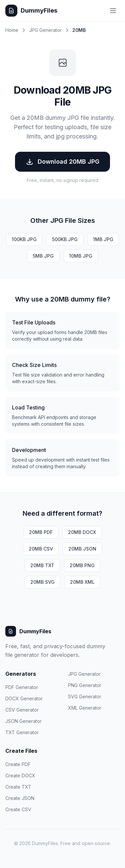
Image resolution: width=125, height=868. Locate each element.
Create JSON (20, 798)
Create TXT (18, 787)
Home (12, 30)
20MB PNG (82, 565)
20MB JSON (82, 549)
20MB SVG (42, 582)
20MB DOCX (82, 532)
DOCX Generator (24, 698)
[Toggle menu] (113, 11)
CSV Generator (22, 710)
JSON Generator (23, 721)
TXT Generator (22, 732)
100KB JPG (24, 239)
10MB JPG (81, 256)
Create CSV (18, 809)
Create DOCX (20, 776)
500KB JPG (65, 239)
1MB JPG (103, 239)
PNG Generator (85, 685)
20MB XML (82, 582)
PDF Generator (22, 687)
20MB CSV (41, 549)
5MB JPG (43, 256)
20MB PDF (41, 532)
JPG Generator (45, 30)
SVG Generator (85, 696)
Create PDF (18, 764)
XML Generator (85, 708)
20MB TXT (42, 565)
